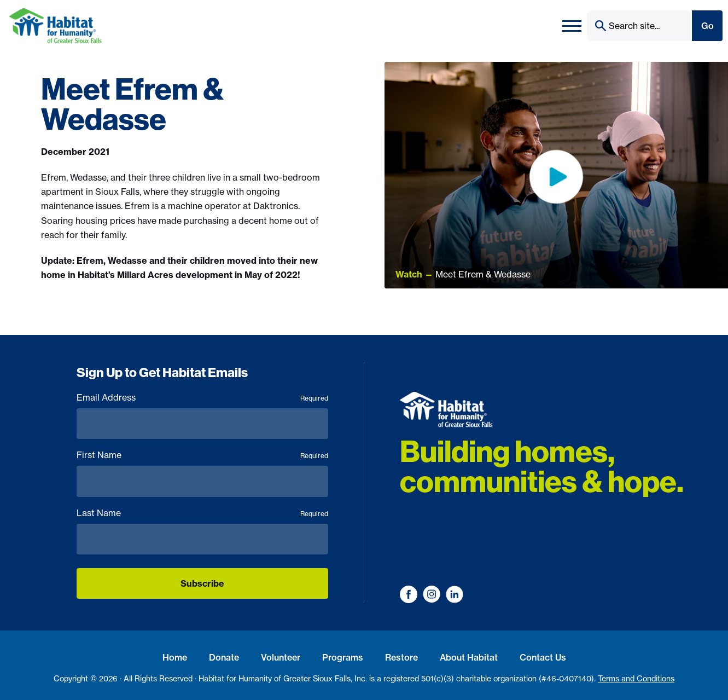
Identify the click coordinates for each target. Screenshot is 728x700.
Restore (401, 657)
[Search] (639, 26)
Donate (224, 657)
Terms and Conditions (636, 679)
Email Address (202, 398)
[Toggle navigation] (572, 26)
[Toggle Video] (556, 175)
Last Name (202, 513)
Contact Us (543, 657)
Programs (343, 657)
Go (707, 26)
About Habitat (469, 657)
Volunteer (281, 657)
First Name (202, 455)
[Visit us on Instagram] (432, 594)
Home (175, 657)
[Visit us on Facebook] (409, 594)
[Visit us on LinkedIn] (455, 594)
